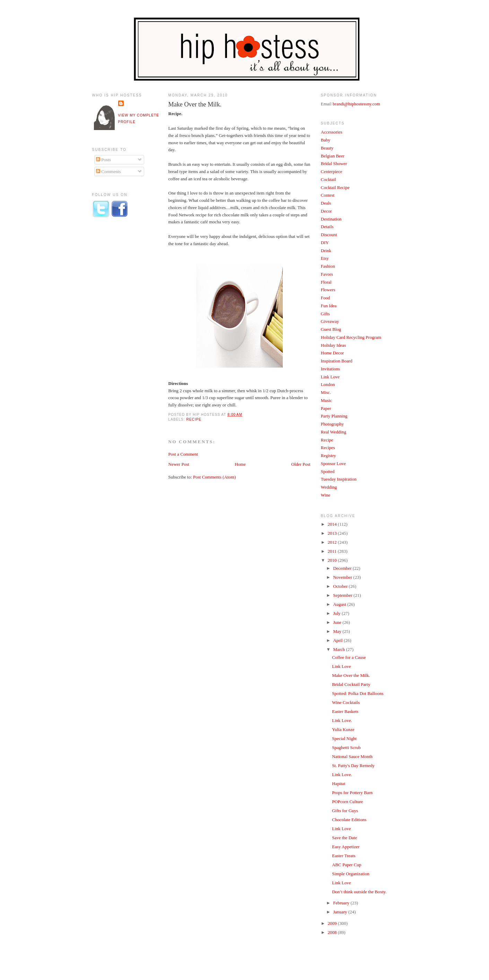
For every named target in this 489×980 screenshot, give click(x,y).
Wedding (329, 487)
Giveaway (330, 321)
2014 (333, 524)
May (338, 631)
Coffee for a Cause (349, 657)
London (328, 384)
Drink (326, 251)
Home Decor (333, 353)
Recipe (194, 419)
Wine (326, 495)
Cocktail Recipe (335, 187)
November (343, 577)
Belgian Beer (333, 156)
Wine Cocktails (346, 702)
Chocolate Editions (349, 820)
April (338, 640)
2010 (333, 560)
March (339, 649)
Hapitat (339, 784)
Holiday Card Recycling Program (351, 337)
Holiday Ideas (334, 345)
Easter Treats (344, 856)
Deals (326, 203)
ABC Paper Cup (347, 865)
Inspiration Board (337, 361)
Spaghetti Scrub (346, 747)
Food (326, 298)
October (341, 586)
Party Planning (334, 416)
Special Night (344, 738)
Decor (326, 211)
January (341, 912)
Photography (332, 424)
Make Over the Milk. (195, 104)
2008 (333, 932)
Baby (326, 140)
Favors (327, 274)
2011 (333, 551)
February (342, 903)
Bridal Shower (334, 164)
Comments (108, 171)
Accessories (332, 132)
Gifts (325, 314)
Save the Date (344, 838)
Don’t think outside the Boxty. (359, 892)
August (340, 604)
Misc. (326, 392)
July (337, 613)
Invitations (331, 369)
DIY (325, 243)
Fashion (328, 266)
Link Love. (342, 720)
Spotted (328, 471)
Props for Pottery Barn (352, 793)
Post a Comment (183, 454)
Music (327, 400)
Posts (103, 160)
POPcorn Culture (347, 802)
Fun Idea (329, 306)
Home (240, 464)
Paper (326, 408)
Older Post (301, 464)
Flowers (328, 290)
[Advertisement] (120, 337)
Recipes (328, 448)
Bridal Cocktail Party (351, 684)
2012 (333, 542)
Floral (326, 282)
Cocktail (329, 179)
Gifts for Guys (345, 811)
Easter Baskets (345, 711)
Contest (328, 195)
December (343, 568)
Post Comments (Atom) (215, 477)
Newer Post (179, 464)
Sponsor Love (334, 463)
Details (327, 227)
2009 (333, 923)
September (343, 595)
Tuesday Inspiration (339, 479)
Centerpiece (332, 171)
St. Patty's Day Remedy (353, 766)
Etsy (325, 258)
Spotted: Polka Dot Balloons (358, 693)
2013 (333, 533)
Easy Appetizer (346, 847)
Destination (331, 219)
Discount (329, 235)
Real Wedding (334, 432)
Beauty (327, 148)
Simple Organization (351, 874)
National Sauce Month (352, 757)
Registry (329, 455)
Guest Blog (331, 329)
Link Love (330, 377)
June (338, 622)
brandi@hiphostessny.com (356, 104)
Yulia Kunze (343, 729)
